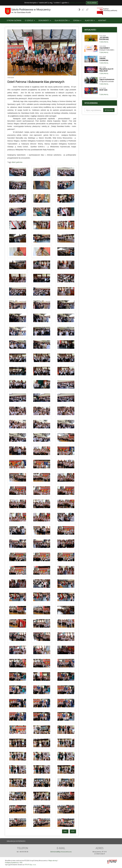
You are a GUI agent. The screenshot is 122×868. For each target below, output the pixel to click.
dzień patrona (17, 162)
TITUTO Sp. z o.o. (30, 865)
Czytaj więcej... (104, 42)
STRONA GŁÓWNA (14, 20)
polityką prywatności (77, 3)
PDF (73, 831)
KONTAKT (102, 20)
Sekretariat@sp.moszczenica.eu (61, 852)
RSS (21, 863)
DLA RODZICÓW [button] (62, 20)
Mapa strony (53, 861)
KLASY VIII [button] (90, 20)
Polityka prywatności (12, 863)
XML (65, 831)
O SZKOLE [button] (30, 20)
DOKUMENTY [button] (45, 20)
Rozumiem (92, 3)
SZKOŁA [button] (77, 20)
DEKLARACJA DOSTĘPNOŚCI (16, 841)
